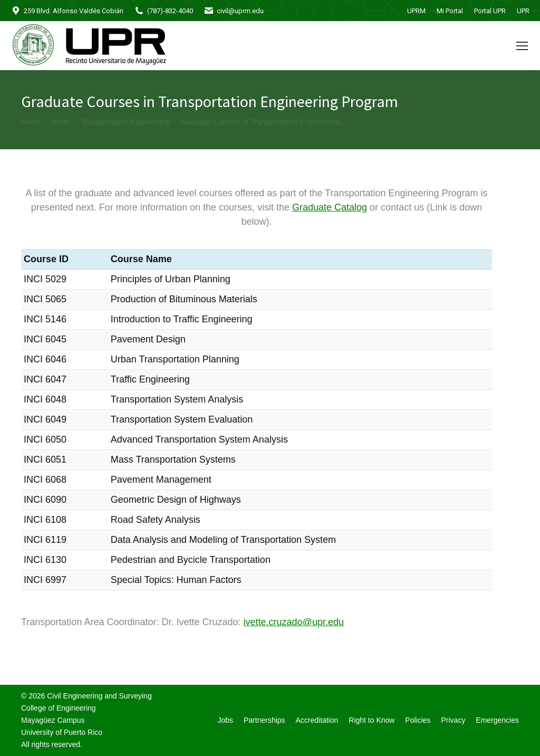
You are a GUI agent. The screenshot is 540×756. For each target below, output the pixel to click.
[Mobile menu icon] (522, 46)
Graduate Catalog (330, 207)
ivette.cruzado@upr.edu (294, 622)
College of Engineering (59, 708)
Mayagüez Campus (53, 720)
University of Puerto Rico (62, 732)
